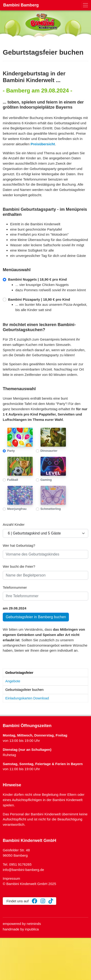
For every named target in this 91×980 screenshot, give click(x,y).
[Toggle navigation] (86, 5)
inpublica (32, 929)
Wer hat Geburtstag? (19, 545)
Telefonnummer (15, 587)
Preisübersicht (43, 144)
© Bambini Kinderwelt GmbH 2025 (29, 884)
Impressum (11, 878)
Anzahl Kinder (14, 524)
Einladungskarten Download (27, 698)
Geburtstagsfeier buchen (24, 690)
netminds (34, 924)
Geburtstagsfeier (19, 673)
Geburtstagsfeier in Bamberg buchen (36, 617)
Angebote (13, 681)
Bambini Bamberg (21, 5)
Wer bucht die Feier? (19, 566)
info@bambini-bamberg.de (23, 870)
